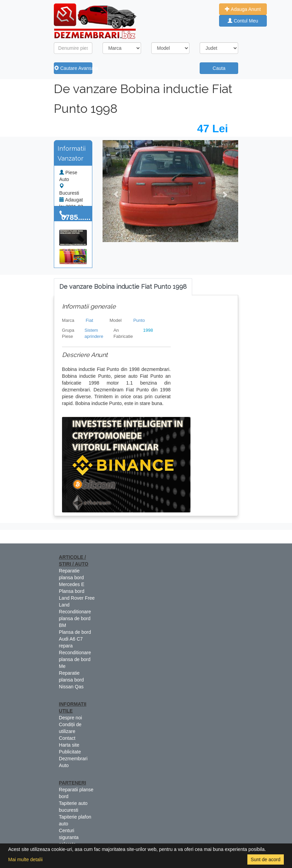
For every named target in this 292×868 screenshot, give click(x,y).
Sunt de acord (266, 859)
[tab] (123, 287)
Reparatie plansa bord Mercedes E (72, 578)
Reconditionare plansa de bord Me (75, 659)
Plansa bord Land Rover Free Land (77, 598)
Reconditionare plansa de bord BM (75, 618)
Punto (139, 320)
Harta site (69, 745)
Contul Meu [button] (243, 21)
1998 (148, 330)
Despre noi (71, 718)
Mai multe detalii (25, 859)
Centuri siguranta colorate (69, 837)
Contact (67, 738)
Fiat (90, 320)
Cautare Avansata (73, 68)
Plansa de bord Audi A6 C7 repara (75, 639)
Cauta (219, 68)
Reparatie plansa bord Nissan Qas (71, 680)
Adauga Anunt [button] (243, 9)
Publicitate (70, 752)
